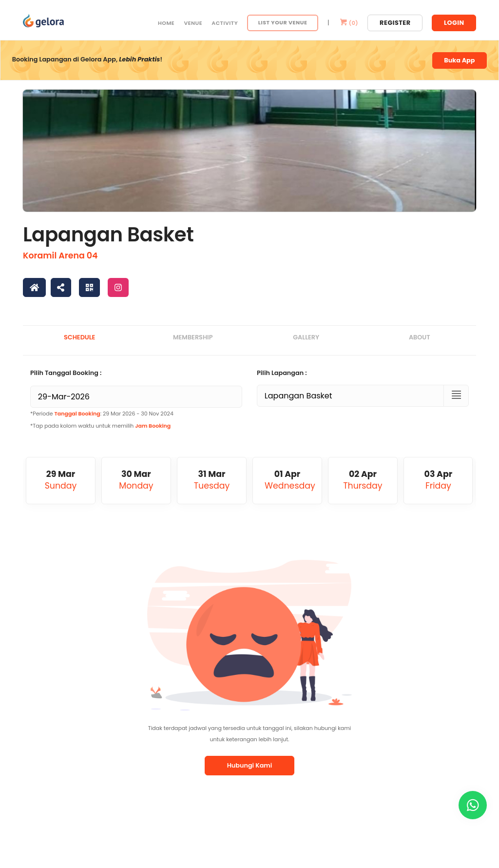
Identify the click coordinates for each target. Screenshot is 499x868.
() (348, 23)
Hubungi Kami (250, 765)
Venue (193, 23)
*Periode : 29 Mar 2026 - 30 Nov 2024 (102, 414)
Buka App (459, 60)
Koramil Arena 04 (60, 256)
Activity (225, 23)
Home (166, 23)
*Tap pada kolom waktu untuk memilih (100, 426)
